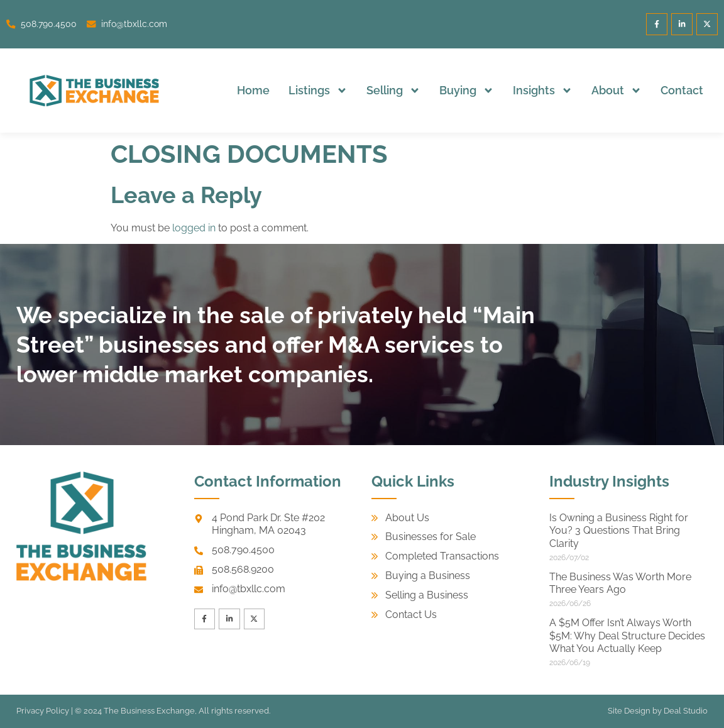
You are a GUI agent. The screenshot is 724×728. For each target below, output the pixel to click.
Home (253, 90)
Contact (682, 90)
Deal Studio (686, 711)
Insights (543, 91)
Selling (393, 91)
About (617, 91)
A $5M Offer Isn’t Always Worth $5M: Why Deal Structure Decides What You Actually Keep (627, 636)
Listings (318, 91)
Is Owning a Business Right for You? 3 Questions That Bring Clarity (619, 531)
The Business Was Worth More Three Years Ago (620, 583)
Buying (467, 91)
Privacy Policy (43, 711)
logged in (194, 228)
